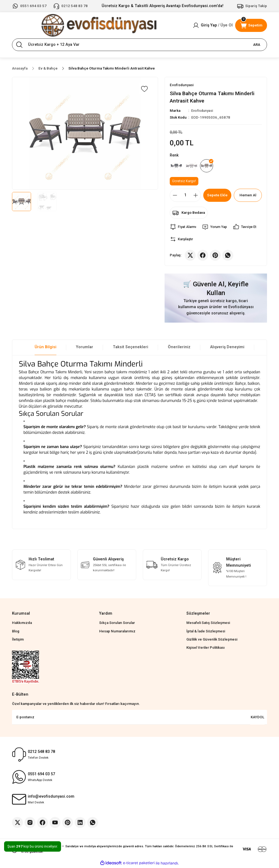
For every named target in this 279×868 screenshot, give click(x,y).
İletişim (18, 640)
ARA (257, 45)
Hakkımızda (22, 624)
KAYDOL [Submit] (257, 718)
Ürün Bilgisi (46, 348)
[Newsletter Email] (139, 718)
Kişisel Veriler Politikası (206, 649)
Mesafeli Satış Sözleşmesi (208, 624)
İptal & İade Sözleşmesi (206, 632)
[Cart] (251, 25)
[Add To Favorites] (144, 89)
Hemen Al (248, 196)
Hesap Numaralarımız (117, 632)
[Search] (139, 45)
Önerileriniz (179, 348)
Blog (16, 632)
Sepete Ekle (217, 196)
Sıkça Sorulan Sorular (117, 624)
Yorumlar (85, 348)
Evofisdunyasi (203, 111)
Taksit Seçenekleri (131, 348)
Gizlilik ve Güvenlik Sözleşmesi (212, 640)
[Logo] (99, 25)
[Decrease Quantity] (175, 196)
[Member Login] (213, 25)
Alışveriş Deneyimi (227, 348)
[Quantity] (185, 196)
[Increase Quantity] (196, 196)
